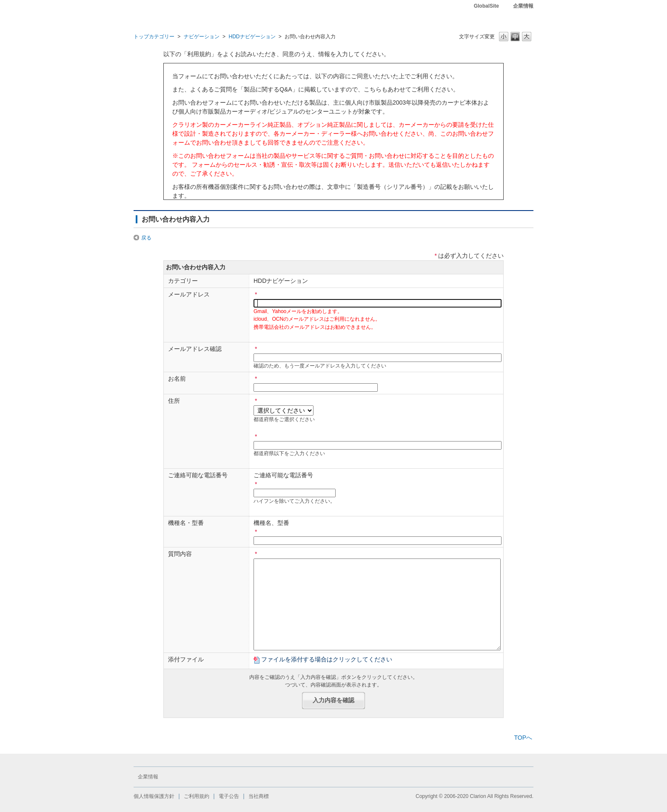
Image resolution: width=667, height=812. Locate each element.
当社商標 (259, 796)
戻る (146, 238)
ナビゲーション (202, 37)
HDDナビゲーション (252, 37)
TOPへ (523, 738)
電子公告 (229, 796)
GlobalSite (486, 6)
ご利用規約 (197, 796)
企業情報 (523, 6)
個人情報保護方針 (154, 796)
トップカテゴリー (154, 37)
